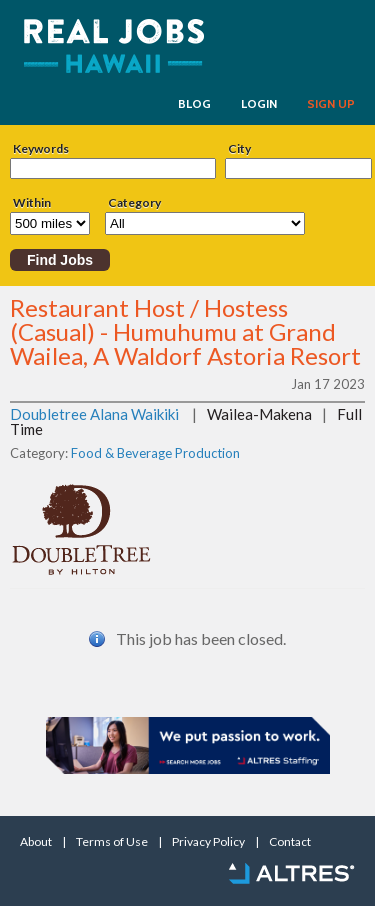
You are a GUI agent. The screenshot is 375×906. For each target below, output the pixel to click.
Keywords (41, 149)
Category (134, 203)
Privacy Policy (208, 842)
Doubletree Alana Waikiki (94, 414)
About (36, 842)
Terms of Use (112, 842)
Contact (290, 842)
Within (32, 203)
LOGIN (259, 104)
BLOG (194, 104)
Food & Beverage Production (155, 453)
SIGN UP (331, 104)
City (239, 149)
